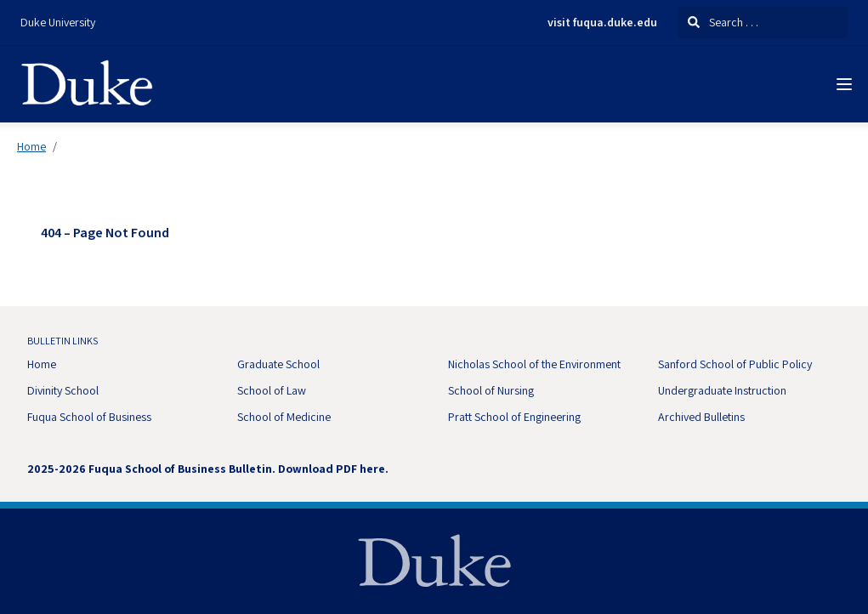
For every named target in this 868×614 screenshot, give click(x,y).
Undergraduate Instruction (722, 390)
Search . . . (723, 22)
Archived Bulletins (701, 417)
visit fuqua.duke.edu (602, 23)
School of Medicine (284, 417)
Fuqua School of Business (89, 417)
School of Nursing (491, 390)
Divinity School (63, 390)
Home (31, 146)
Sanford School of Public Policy (735, 364)
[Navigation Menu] (844, 84)
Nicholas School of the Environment (534, 364)
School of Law (272, 390)
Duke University (58, 22)
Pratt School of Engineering (514, 417)
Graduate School (278, 364)
